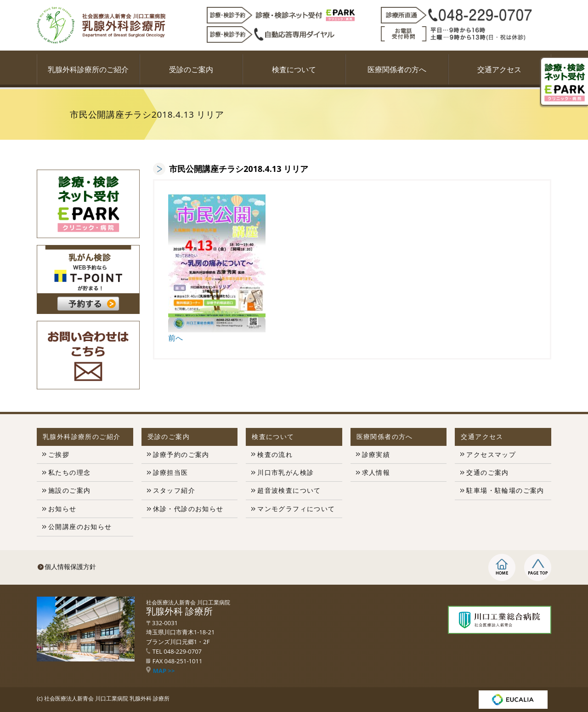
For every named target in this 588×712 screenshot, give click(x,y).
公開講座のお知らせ (80, 527)
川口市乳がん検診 (286, 472)
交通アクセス (499, 69)
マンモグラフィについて (296, 509)
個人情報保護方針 (70, 567)
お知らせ (62, 509)
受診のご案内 (191, 69)
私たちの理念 (69, 472)
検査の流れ (275, 454)
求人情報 (376, 472)
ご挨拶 (59, 454)
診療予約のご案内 (181, 454)
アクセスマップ (491, 454)
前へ (175, 338)
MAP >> (161, 671)
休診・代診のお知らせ (188, 509)
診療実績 (376, 454)
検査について (294, 69)
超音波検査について (289, 490)
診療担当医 (171, 472)
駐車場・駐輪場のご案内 (505, 490)
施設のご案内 (69, 490)
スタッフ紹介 (174, 490)
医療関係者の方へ (397, 69)
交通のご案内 (487, 472)
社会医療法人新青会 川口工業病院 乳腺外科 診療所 (107, 698)
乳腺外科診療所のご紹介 (88, 69)
